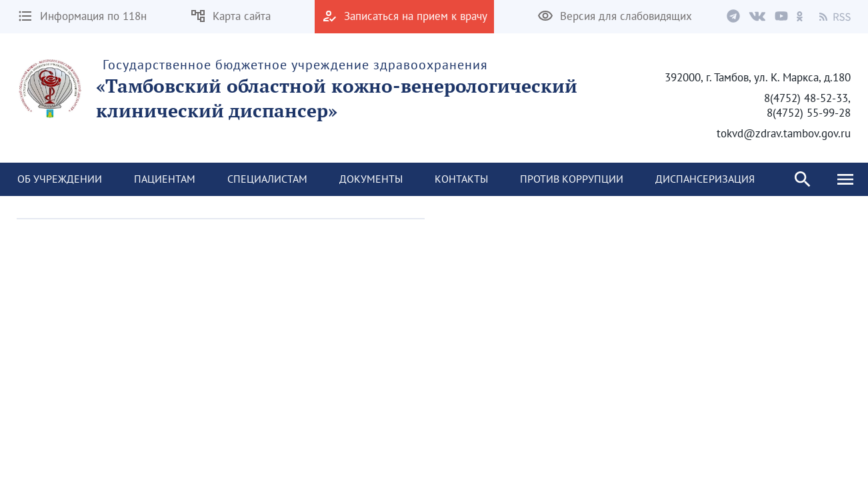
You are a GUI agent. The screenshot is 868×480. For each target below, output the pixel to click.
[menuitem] (60, 179)
